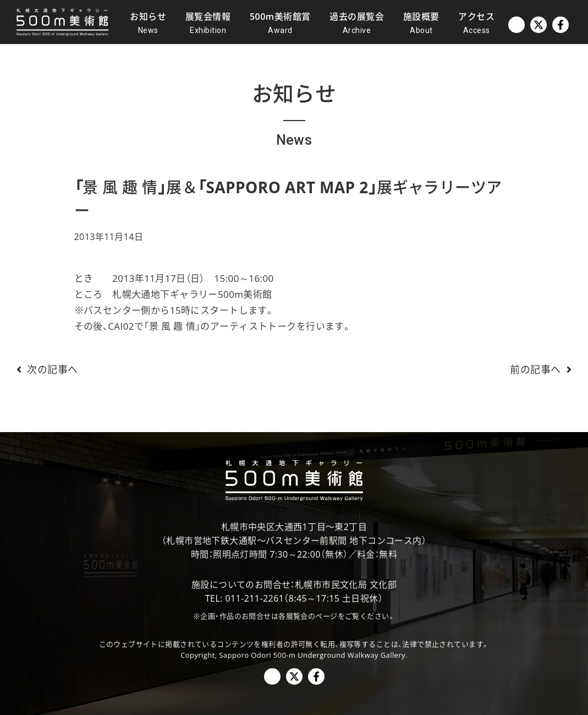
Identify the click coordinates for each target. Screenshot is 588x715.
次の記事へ (45, 369)
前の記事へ (543, 369)
